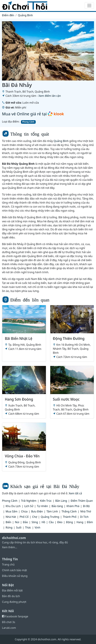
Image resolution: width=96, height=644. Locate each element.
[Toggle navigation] (89, 6)
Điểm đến (8, 15)
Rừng (9, 527)
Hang (80, 522)
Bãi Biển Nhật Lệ (19, 338)
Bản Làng (61, 501)
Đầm (90, 522)
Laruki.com (9, 628)
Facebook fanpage (15, 616)
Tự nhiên (42, 506)
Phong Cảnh (28, 122)
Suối (19, 527)
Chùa (24, 511)
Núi (17, 522)
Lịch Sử (29, 506)
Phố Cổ (24, 517)
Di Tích (84, 517)
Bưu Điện (37, 511)
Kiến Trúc (46, 501)
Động (69, 522)
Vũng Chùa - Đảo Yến (22, 456)
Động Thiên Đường (69, 338)
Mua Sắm (12, 511)
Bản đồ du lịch (11, 596)
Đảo (25, 522)
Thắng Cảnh (69, 511)
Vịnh (38, 527)
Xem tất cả (75, 493)
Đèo (60, 522)
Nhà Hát (11, 517)
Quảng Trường (50, 517)
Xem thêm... (10, 547)
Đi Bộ (86, 506)
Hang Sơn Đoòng (19, 399)
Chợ (35, 517)
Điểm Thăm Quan (82, 501)
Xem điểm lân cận (50, 96)
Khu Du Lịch (13, 506)
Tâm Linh (52, 511)
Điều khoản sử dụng (15, 576)
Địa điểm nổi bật (12, 590)
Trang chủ (8, 564)
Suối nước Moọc (66, 399)
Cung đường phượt (14, 602)
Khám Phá (73, 506)
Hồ (43, 522)
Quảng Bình (25, 15)
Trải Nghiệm (29, 501)
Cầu (51, 522)
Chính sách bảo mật (14, 570)
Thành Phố (70, 517)
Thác (28, 527)
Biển (8, 522)
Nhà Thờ (86, 511)
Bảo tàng (57, 506)
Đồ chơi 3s (9, 622)
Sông (35, 522)
